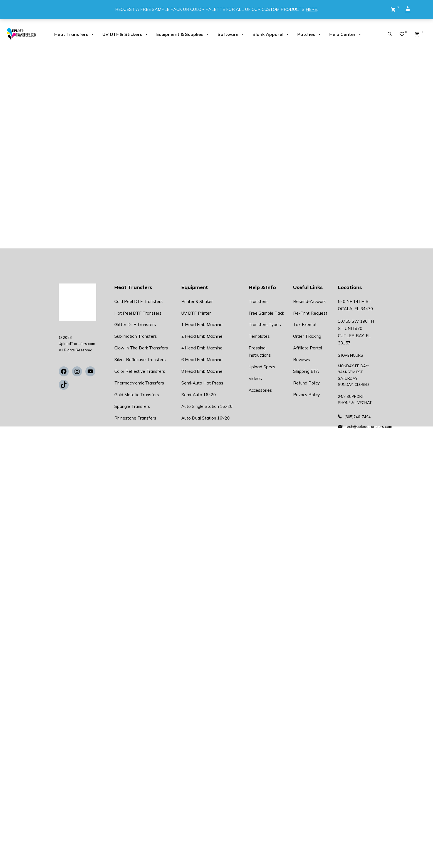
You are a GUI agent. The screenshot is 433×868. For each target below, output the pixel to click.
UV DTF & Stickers (125, 34)
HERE (311, 9)
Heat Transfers (74, 34)
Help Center (346, 34)
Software (231, 34)
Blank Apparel (271, 34)
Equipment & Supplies (183, 34)
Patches (309, 34)
